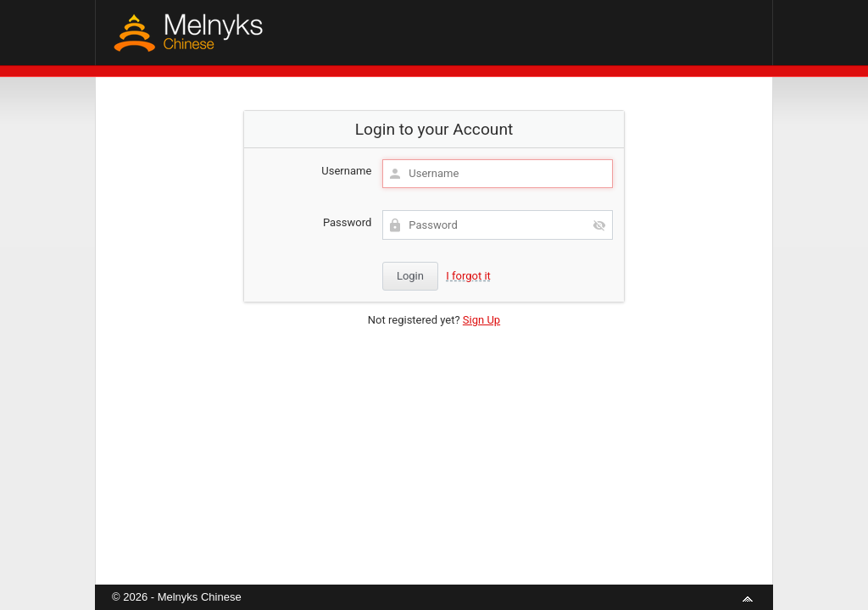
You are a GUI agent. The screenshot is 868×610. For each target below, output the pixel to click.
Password (347, 222)
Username (346, 171)
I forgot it (468, 276)
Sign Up (481, 320)
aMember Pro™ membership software (453, 575)
